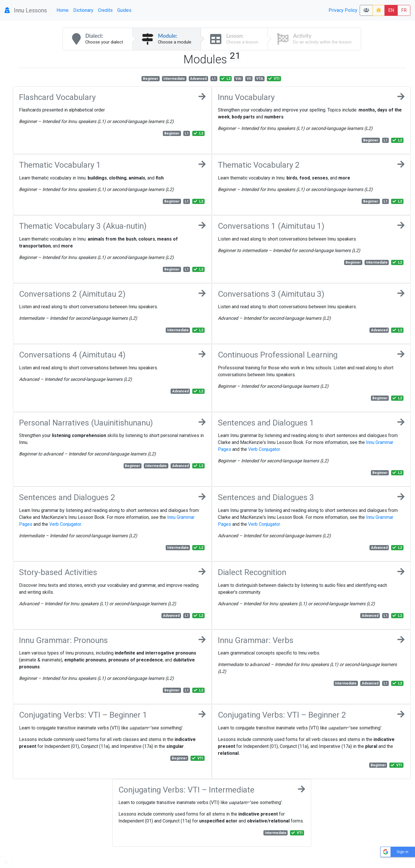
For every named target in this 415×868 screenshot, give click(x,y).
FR (404, 10)
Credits (105, 10)
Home (63, 10)
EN (391, 10)
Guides (124, 10)
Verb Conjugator (264, 449)
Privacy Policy (343, 10)
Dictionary (83, 10)
